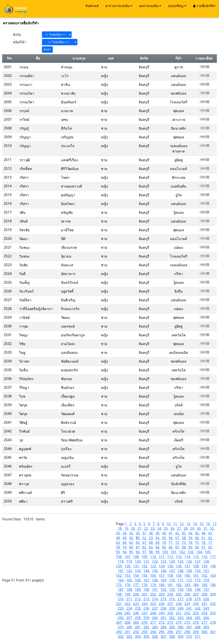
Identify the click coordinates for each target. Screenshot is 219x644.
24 (160, 528)
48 (118, 538)
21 (140, 528)
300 (205, 632)
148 (181, 571)
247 (145, 613)
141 (121, 571)
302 (121, 637)
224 (145, 604)
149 (189, 571)
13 (189, 524)
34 (125, 533)
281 (138, 627)
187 (121, 590)
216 (172, 599)
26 (173, 528)
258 (138, 618)
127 (198, 561)
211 (130, 599)
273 (171, 622)
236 (147, 608)
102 (183, 552)
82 (145, 547)
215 (164, 599)
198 (119, 594)
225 (154, 604)
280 (130, 627)
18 (120, 528)
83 (151, 547)
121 (147, 561)
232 (213, 604)
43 (184, 533)
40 (164, 533)
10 (169, 524)
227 (171, 604)
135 (171, 566)
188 (130, 590)
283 (155, 627)
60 (197, 538)
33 (118, 533)
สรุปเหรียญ (177, 6)
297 (179, 632)
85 (164, 547)
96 (138, 552)
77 (210, 543)
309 (181, 637)
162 (205, 575)
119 (130, 561)
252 (188, 613)
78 (118, 547)
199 (128, 594)
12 (182, 524)
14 (195, 524)
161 (196, 575)
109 (145, 557)
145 (155, 571)
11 (175, 524)
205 (179, 594)
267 (119, 622)
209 (213, 594)
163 (213, 575)
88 (184, 547)
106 (119, 557)
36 (138, 533)
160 (188, 575)
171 (181, 580)
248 (154, 613)
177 (136, 585)
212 (138, 599)
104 (200, 552)
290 (119, 632)
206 (188, 594)
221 (119, 604)
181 (171, 585)
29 (192, 528)
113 (179, 557)
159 (179, 575)
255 (213, 613)
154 (136, 575)
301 (213, 632)
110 (154, 557)
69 (158, 543)
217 (181, 599)
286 (181, 627)
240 (181, 608)
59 (191, 538)
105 (208, 552)
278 (213, 622)
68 (151, 543)
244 (119, 613)
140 (213, 566)
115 (196, 557)
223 (136, 604)
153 (128, 575)
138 (196, 566)
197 (207, 590)
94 (125, 552)
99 (158, 552)
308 (172, 637)
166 (138, 580)
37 (145, 533)
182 (179, 585)
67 (145, 543)
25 (166, 528)
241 (189, 608)
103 (191, 552)
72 (178, 543)
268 (128, 622)
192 (164, 590)
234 (130, 608)
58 (184, 538)
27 (179, 528)
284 (164, 627)
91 (204, 547)
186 (213, 585)
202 (154, 594)
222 (128, 604)
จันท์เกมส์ (92, 6)
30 (199, 528)
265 (198, 618)
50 (132, 538)
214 (155, 599)
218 (189, 599)
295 (162, 632)
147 (172, 571)
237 (155, 608)
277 (205, 622)
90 (197, 547)
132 (145, 566)
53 (151, 538)
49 (125, 538)
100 (166, 552)
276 (196, 622)
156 (154, 575)
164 (121, 580)
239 (172, 608)
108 (136, 557)
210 (121, 599)
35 (132, 533)
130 (128, 566)
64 (125, 543)
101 (174, 552)
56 (171, 538)
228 (179, 604)
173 (198, 580)
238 (164, 608)
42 (178, 533)
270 (145, 622)
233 (121, 608)
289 (207, 627)
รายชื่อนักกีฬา (204, 6)
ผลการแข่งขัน (150, 6)
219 (198, 599)
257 (130, 618)
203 (162, 594)
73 (184, 543)
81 (138, 547)
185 (205, 585)
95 (132, 552)
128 (207, 561)
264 (189, 618)
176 (128, 585)
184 (196, 585)
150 (198, 571)
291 (128, 632)
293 (145, 632)
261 (164, 618)
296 (171, 632)
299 (196, 632)
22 (146, 528)
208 (205, 594)
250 (171, 613)
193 (172, 590)
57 (178, 538)
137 (188, 566)
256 (121, 618)
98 (151, 552)
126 (189, 561)
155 (145, 575)
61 (204, 538)
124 (172, 561)
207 (196, 594)
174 (207, 580)
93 (118, 552)
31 (206, 528)
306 (155, 637)
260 (155, 618)
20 (133, 528)
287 (189, 627)
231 (205, 604)
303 (130, 637)
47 (210, 533)
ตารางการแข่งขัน (119, 6)
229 (188, 604)
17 (215, 524)
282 (147, 627)
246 (136, 613)
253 (196, 613)
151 (207, 571)
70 (164, 543)
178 (145, 585)
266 (207, 618)
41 (171, 533)
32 (212, 528)
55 (164, 538)
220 (207, 599)
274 (179, 622)
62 (210, 538)
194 (181, 590)
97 (145, 552)
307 (164, 637)
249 (162, 613)
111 (162, 557)
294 (154, 632)
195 (189, 590)
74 (191, 543)
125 (181, 561)
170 (172, 580)
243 (207, 608)
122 (155, 561)
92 (210, 547)
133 (154, 566)
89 (191, 547)
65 (132, 543)
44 (191, 533)
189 (138, 590)
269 (136, 622)
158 (171, 575)
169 (164, 580)
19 (127, 528)
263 (181, 618)
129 (119, 566)
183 (188, 585)
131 (136, 566)
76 (204, 543)
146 (164, 571)
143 (138, 571)
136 (179, 566)
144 (147, 571)
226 (162, 604)
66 (138, 543)
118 (121, 561)
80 (132, 547)
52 (145, 538)
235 (138, 608)
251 (179, 613)
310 (189, 637)
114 (188, 557)
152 (119, 575)
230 (196, 604)
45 (197, 533)
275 (188, 622)
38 (151, 533)
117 (213, 557)
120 (138, 561)
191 (155, 590)
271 (154, 622)
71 (171, 543)
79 (125, 547)
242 (198, 608)
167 (147, 580)
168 (155, 580)
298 (188, 632)
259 (147, 618)
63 (118, 543)
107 (128, 557)
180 (162, 585)
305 (147, 637)
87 (178, 547)
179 (154, 585)
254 (205, 613)
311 (198, 637)
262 (172, 618)
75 (197, 543)
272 (162, 622)
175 (119, 585)
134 (162, 566)
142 (130, 571)
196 (198, 590)
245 (128, 613)
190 (147, 590)
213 (147, 599)
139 (205, 566)
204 (171, 594)
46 (204, 533)
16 (208, 524)
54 (158, 538)
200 (136, 594)
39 (158, 533)
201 (145, 594)
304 (138, 637)
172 (189, 580)
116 (205, 557)
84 (158, 547)
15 (202, 524)
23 (153, 528)
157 (162, 575)
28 (186, 528)
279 (121, 627)
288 (198, 627)
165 (130, 580)
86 (171, 547)
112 (171, 557)
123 (164, 561)
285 (172, 627)
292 (136, 632)
